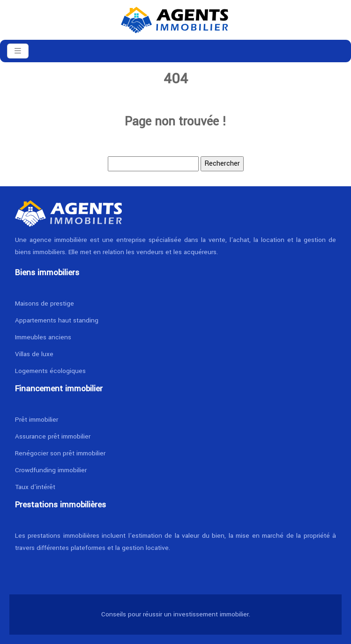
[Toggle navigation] (18, 51)
